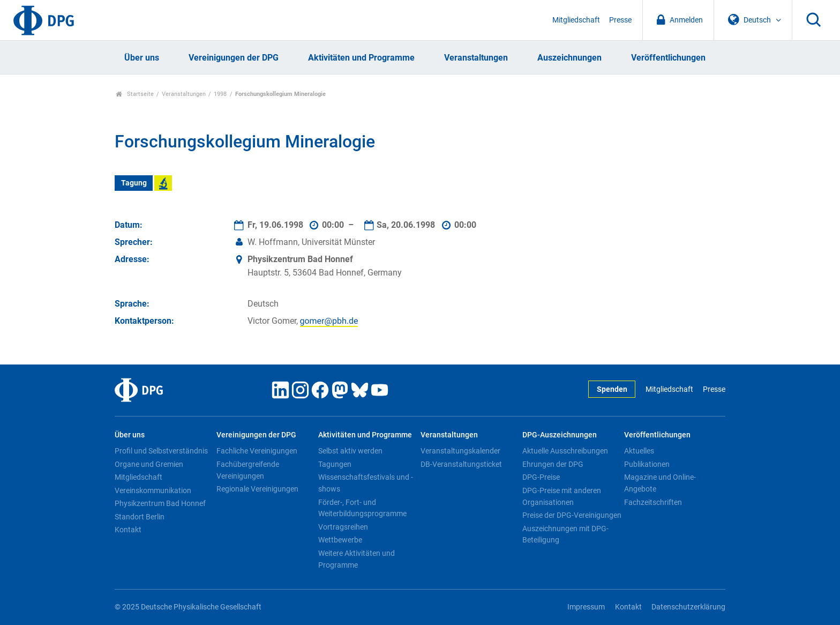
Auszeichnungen (569, 58)
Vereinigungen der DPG (234, 58)
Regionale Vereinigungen (257, 489)
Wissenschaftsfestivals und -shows (366, 483)
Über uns (142, 58)
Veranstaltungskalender (460, 451)
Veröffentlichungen (668, 58)
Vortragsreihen (343, 527)
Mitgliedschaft (576, 20)
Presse (620, 20)
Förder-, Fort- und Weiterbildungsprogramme (362, 508)
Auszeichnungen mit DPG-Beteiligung (565, 534)
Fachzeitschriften (653, 502)
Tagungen (335, 464)
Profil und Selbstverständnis (161, 451)
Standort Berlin (140, 517)
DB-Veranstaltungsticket (461, 464)
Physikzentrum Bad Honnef (160, 503)
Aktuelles (639, 451)
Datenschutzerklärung (688, 607)
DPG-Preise (541, 477)
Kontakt (128, 530)
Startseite (135, 94)
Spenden (612, 389)
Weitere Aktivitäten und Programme (357, 559)
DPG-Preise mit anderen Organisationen (562, 496)
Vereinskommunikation (153, 490)
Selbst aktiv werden (350, 451)
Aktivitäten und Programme (361, 58)
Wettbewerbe (340, 540)
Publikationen (647, 464)
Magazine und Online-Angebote (660, 483)
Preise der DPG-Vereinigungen (572, 515)
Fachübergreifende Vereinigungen (248, 470)
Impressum (586, 607)
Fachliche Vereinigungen (257, 451)
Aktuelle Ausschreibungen (565, 451)
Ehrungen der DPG (553, 464)
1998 (220, 94)
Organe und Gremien (149, 464)
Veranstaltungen (476, 58)
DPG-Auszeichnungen (560, 435)
